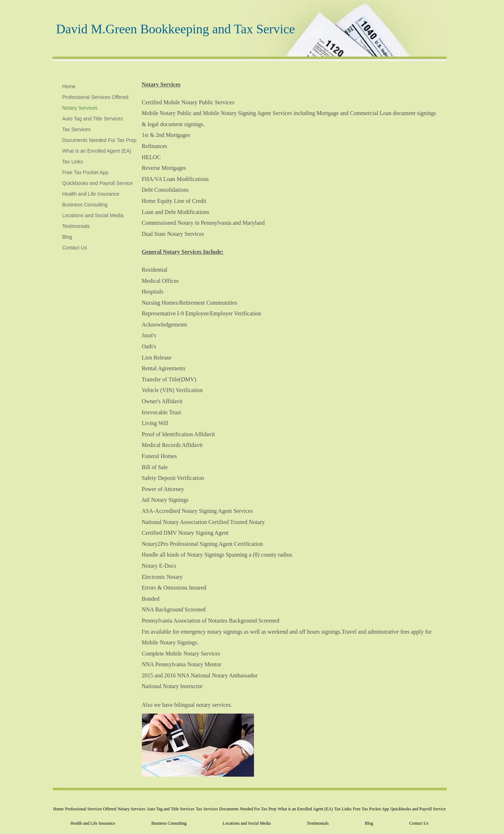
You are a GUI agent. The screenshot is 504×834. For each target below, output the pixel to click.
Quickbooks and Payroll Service (98, 183)
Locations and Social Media (93, 215)
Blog (67, 237)
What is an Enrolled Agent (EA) (97, 151)
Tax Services (76, 129)
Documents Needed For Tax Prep (100, 140)
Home (69, 86)
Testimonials (76, 226)
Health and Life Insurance (91, 194)
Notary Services (80, 108)
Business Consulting (85, 205)
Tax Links (73, 162)
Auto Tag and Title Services (93, 119)
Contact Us (75, 248)
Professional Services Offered (95, 97)
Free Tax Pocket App (85, 172)
